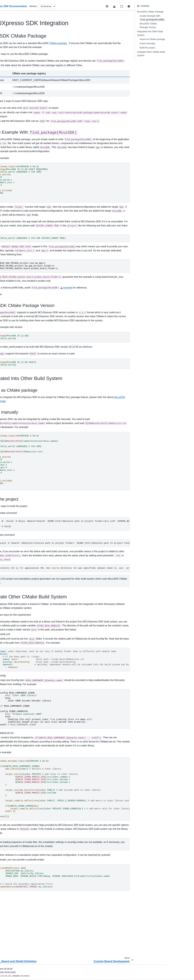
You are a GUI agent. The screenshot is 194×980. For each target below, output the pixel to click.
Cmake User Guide (13, 100)
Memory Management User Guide (17, 111)
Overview (8, 43)
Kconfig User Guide (13, 105)
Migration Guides (12, 65)
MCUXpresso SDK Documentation (13, 28)
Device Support (11, 55)
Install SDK (9, 77)
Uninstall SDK (11, 87)
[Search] (19, 19)
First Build (9, 82)
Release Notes (11, 60)
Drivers (7, 126)
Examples (9, 130)
